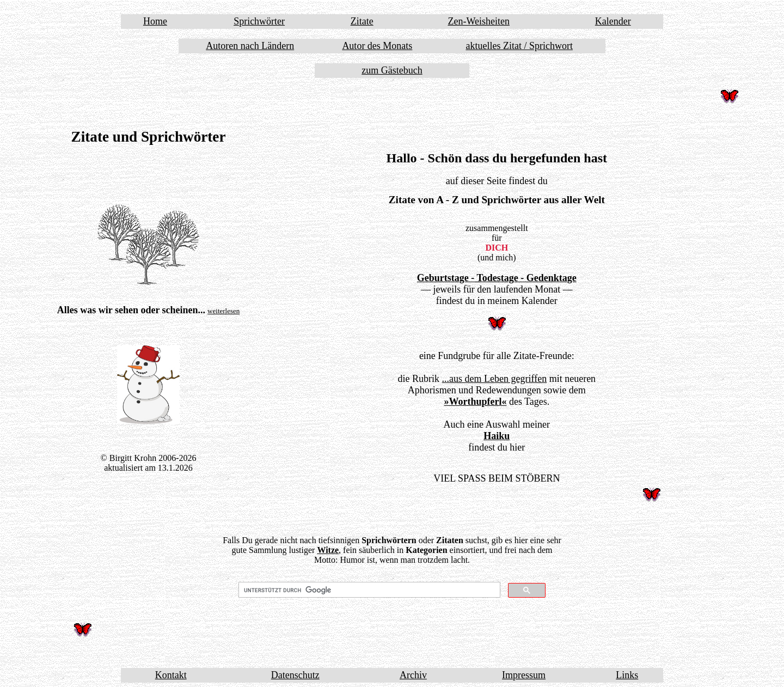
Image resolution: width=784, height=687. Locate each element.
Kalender (613, 21)
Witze (328, 550)
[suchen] (368, 590)
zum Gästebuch (392, 70)
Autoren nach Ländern (250, 46)
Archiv (413, 675)
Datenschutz (295, 675)
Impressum (524, 675)
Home (155, 21)
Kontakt (171, 675)
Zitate (362, 21)
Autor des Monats (377, 46)
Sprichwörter (259, 21)
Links (627, 675)
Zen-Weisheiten (479, 21)
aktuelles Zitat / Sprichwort (519, 46)
